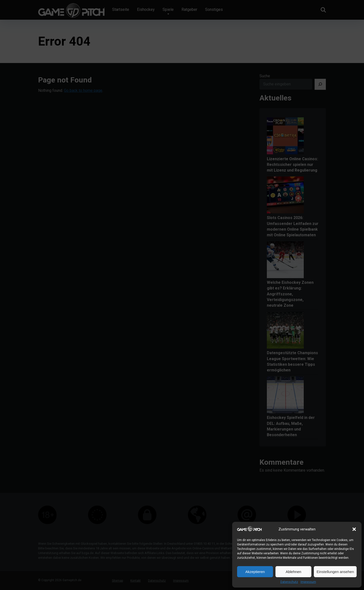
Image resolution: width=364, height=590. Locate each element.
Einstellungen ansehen (335, 572)
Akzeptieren (255, 572)
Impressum (308, 582)
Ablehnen (293, 572)
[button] (354, 529)
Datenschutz (289, 582)
